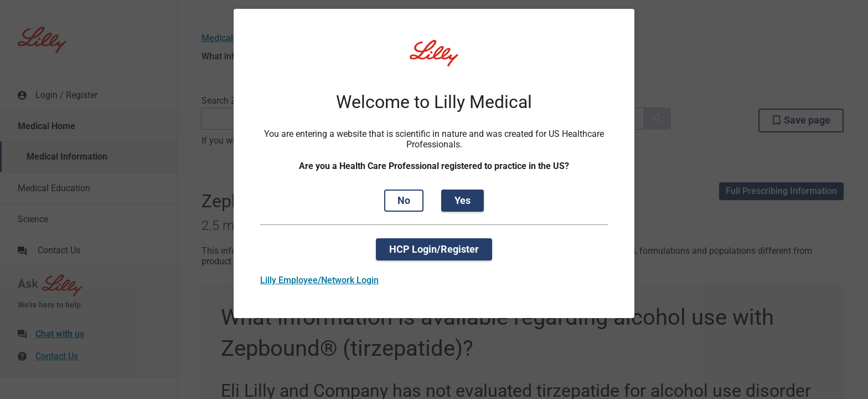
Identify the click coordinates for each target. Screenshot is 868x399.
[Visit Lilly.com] (434, 60)
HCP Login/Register (434, 249)
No (404, 200)
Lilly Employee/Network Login (319, 280)
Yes (463, 200)
